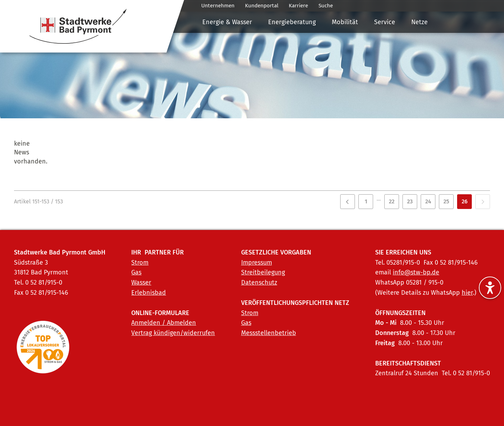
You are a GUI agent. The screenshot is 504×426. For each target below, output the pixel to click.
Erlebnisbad (149, 293)
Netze (419, 22)
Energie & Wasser (227, 22)
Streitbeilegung (263, 272)
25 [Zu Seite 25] (446, 201)
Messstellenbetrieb (269, 333)
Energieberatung (292, 22)
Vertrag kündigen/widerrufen (173, 333)
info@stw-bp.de (416, 272)
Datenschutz (259, 282)
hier (467, 293)
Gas (136, 272)
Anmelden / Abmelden (164, 323)
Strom (140, 263)
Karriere (298, 6)
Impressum (257, 263)
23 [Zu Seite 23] (410, 201)
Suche (326, 6)
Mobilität (345, 22)
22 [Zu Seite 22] (392, 201)
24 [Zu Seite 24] (428, 201)
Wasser (141, 282)
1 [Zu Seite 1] (366, 201)
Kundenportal (262, 6)
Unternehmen (218, 6)
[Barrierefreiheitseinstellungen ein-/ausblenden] (490, 288)
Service (385, 22)
